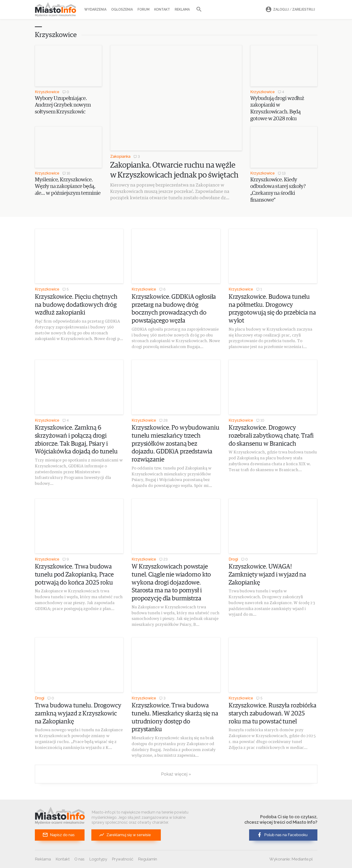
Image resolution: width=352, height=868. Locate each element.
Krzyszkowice (47, 92)
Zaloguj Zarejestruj (290, 10)
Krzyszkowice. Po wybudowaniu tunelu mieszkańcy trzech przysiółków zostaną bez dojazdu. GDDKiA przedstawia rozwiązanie (175, 444)
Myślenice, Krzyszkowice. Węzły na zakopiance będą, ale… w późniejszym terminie (68, 187)
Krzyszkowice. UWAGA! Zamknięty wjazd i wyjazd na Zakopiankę (267, 575)
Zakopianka (120, 156)
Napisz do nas (59, 835)
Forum (144, 9)
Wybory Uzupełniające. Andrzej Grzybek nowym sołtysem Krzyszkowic (63, 105)
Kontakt (162, 9)
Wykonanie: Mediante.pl (291, 859)
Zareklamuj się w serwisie (125, 835)
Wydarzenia (95, 9)
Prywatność (123, 859)
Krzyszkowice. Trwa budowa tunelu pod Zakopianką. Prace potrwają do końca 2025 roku (74, 575)
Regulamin (148, 859)
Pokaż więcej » (176, 774)
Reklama (182, 9)
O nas (79, 859)
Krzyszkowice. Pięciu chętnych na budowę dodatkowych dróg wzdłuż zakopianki (76, 305)
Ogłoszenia (122, 9)
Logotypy (98, 859)
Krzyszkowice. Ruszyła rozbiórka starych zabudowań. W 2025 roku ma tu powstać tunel (273, 714)
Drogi (233, 559)
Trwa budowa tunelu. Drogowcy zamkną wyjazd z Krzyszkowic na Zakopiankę (78, 714)
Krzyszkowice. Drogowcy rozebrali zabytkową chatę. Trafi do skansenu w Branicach (271, 436)
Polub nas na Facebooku (282, 835)
